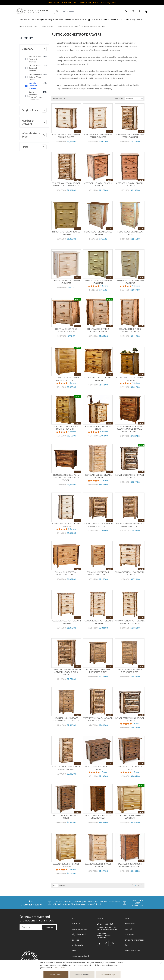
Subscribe (49, 927)
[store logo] (33, 11)
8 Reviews (104, 432)
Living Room (53, 20)
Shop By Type (86, 20)
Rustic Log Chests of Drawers (93, 26)
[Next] (125, 903)
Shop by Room (33, 26)
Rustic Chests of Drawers (68, 26)
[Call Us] (126, 11)
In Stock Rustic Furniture (102, 20)
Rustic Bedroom (48, 26)
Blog (74, 951)
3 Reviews (72, 529)
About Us (76, 924)
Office (61, 20)
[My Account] (139, 11)
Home (22, 26)
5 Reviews (72, 432)
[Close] (161, 963)
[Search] (57, 11)
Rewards (129, 929)
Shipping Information (135, 940)
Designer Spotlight (80, 956)
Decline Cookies (82, 974)
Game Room (69, 20)
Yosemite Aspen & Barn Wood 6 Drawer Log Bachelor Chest (66, 672)
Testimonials (77, 945)
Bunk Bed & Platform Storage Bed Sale (128, 20)
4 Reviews (104, 286)
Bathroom (32, 20)
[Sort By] (134, 99)
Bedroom (23, 20)
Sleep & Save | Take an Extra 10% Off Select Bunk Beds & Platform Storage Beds (82, 3)
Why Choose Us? (79, 935)
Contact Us (130, 935)
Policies (75, 940)
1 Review (136, 724)
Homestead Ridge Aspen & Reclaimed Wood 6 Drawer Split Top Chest (130, 429)
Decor (77, 20)
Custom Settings (108, 974)
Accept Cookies (56, 974)
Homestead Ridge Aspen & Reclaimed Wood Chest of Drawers (66, 478)
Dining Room (42, 20)
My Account (130, 924)
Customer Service (80, 929)
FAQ (127, 945)
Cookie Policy (59, 968)
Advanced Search (133, 951)
